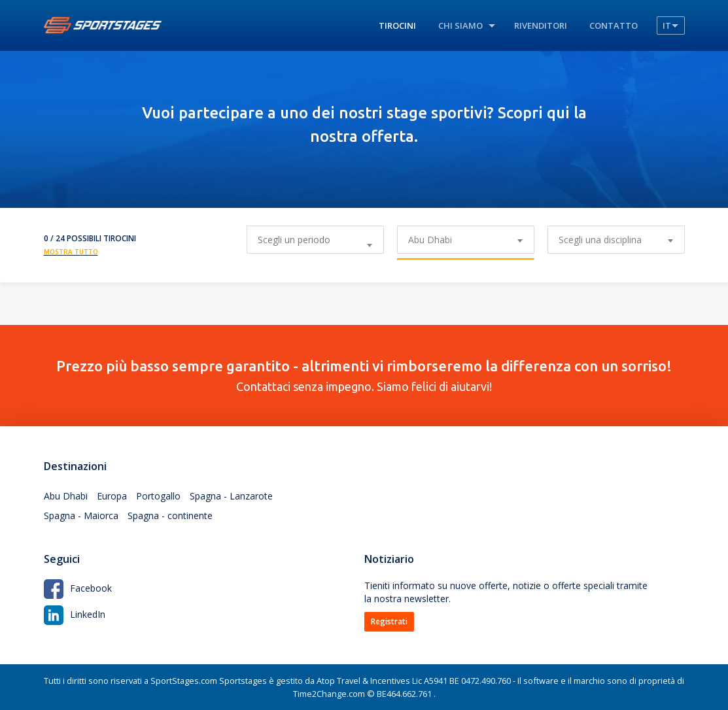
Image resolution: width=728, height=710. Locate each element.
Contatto (614, 25)
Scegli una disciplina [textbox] (600, 240)
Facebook (78, 588)
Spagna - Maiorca (81, 516)
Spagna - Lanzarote (231, 496)
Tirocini (397, 25)
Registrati (389, 621)
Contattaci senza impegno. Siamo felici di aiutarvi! (364, 375)
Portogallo (158, 496)
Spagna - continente (170, 516)
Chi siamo (460, 25)
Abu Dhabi (66, 496)
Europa (112, 496)
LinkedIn (75, 614)
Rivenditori (541, 25)
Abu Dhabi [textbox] (430, 240)
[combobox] (466, 240)
